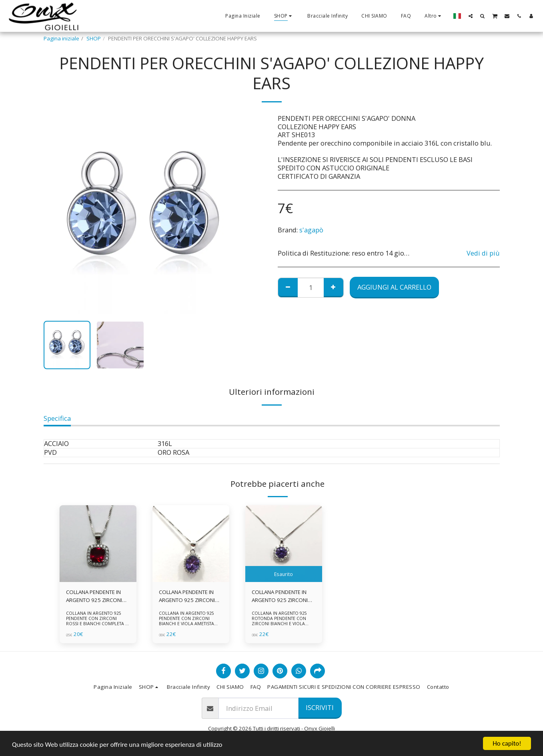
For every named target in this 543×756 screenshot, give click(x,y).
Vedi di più (483, 253)
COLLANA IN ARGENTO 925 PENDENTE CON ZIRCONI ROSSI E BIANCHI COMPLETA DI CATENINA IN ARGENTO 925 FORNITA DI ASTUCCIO (98, 624)
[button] (471, 16)
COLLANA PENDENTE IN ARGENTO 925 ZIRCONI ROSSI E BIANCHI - (94, 596)
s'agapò (311, 230)
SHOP (94, 38)
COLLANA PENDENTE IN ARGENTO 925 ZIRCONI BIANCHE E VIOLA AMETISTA (187, 596)
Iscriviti (320, 707)
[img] (98, 544)
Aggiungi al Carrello (394, 287)
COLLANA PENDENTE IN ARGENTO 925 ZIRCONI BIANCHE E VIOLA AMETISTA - (280, 596)
